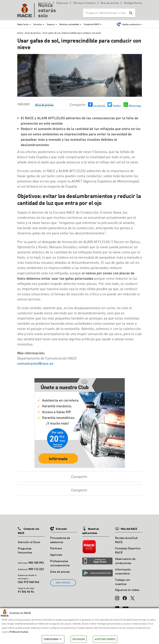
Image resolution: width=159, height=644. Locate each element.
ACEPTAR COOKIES (105, 639)
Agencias (56, 555)
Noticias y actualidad (69, 24)
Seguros (51, 24)
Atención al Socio (29, 542)
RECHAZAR (79, 639)
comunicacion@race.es (35, 363)
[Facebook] (125, 597)
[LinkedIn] (117, 607)
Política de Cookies (19, 632)
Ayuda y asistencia (131, 24)
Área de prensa (110, 3)
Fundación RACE (92, 24)
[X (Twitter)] (132, 597)
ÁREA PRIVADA (63, 583)
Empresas (62, 3)
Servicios (38, 24)
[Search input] (106, 13)
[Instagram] (117, 597)
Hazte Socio (23, 24)
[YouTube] (126, 607)
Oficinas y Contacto (84, 3)
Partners (56, 548)
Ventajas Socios (133, 3)
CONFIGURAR (53, 639)
